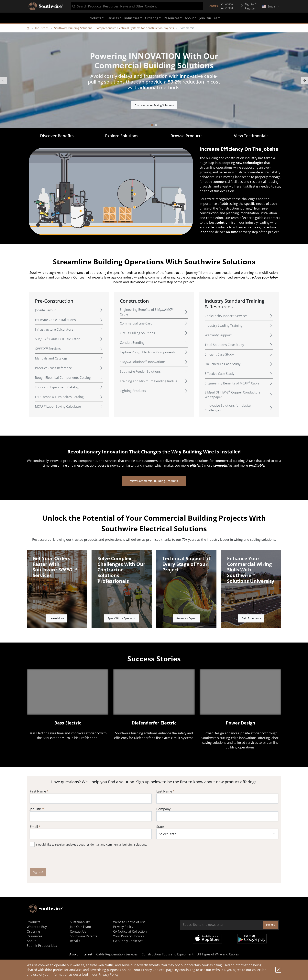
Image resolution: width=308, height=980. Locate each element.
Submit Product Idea (42, 946)
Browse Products (187, 136)
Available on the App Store (207, 939)
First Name (38, 791)
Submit (270, 925)
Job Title (36, 809)
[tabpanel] (154, 80)
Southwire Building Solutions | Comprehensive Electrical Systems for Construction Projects (114, 28)
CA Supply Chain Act (128, 941)
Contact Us (78, 931)
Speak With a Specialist (122, 618)
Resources (34, 936)
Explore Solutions (122, 136)
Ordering (33, 931)
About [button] (189, 18)
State (160, 827)
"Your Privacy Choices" (149, 970)
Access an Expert (186, 618)
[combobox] (137, 6)
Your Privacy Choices (129, 936)
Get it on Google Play (252, 939)
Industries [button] (132, 18)
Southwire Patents (84, 936)
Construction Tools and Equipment (168, 954)
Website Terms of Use (129, 922)
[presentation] (60, 858)
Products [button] (94, 18)
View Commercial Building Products (154, 481)
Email (34, 827)
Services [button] (113, 18)
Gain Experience (251, 618)
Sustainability (80, 922)
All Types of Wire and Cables (218, 954)
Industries (42, 28)
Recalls (75, 941)
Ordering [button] (152, 18)
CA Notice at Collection (130, 931)
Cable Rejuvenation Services (117, 954)
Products (33, 922)
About (31, 941)
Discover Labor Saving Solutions (154, 105)
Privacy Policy (108, 974)
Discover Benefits (57, 136)
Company (163, 809)
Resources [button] (172, 18)
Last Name (164, 791)
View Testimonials (251, 136)
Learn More (57, 618)
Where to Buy (37, 927)
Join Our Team (210, 18)
